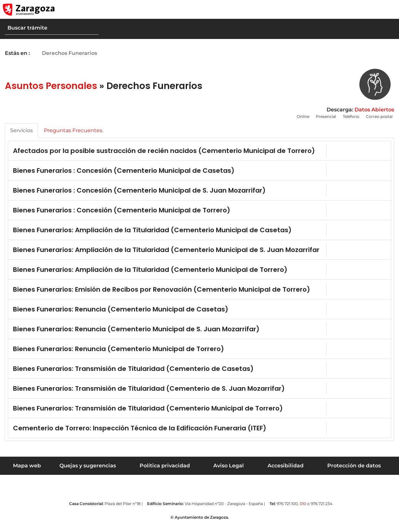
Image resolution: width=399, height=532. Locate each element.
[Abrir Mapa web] (390, 9)
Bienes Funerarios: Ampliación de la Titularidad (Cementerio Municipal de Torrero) (150, 272)
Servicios (21, 130)
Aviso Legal (229, 469)
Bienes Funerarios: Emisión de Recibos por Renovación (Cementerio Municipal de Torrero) (147, 293)
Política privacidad (165, 469)
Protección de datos (354, 469)
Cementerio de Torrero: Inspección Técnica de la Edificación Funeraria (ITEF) (140, 432)
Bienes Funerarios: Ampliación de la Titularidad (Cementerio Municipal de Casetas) (152, 231)
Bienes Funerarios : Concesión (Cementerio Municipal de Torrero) (122, 211)
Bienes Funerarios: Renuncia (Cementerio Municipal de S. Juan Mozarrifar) (136, 333)
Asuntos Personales (51, 86)
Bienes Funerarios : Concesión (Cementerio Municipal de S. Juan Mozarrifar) (139, 192)
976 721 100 (287, 507)
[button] (363, 9)
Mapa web (27, 469)
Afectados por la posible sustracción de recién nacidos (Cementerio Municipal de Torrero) (149, 151)
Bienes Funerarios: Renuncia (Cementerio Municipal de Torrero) (118, 353)
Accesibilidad (286, 469)
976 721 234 (322, 507)
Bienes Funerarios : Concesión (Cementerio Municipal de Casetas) (124, 172)
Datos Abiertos (374, 110)
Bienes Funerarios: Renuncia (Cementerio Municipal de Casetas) (121, 313)
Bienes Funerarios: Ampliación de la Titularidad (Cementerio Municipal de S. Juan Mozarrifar (148, 252)
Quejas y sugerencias (88, 469)
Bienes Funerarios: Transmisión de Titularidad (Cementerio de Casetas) (133, 373)
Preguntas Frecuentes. (74, 130)
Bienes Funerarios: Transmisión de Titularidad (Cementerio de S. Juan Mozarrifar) (149, 392)
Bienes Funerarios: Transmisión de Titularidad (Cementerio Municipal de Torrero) (148, 412)
